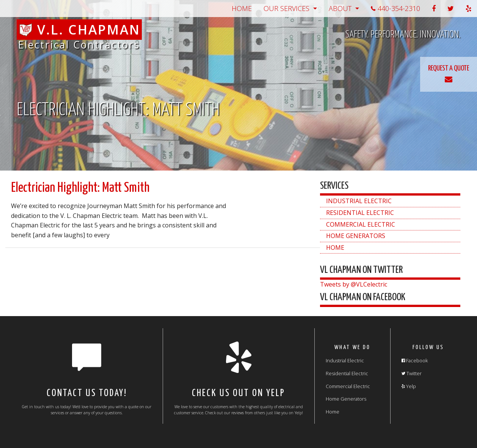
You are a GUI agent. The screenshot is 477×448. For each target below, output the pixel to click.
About (340, 8)
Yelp (409, 386)
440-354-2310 (395, 8)
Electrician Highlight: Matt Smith (80, 188)
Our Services (286, 8)
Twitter (412, 373)
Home (242, 8)
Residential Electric (360, 213)
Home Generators (356, 236)
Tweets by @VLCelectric (354, 284)
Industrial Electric (359, 201)
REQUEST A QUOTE (449, 74)
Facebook (415, 360)
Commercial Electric (361, 224)
